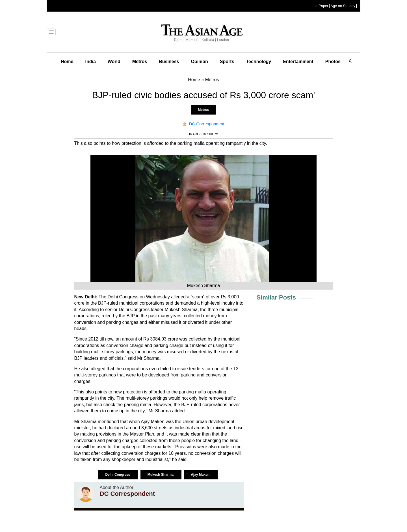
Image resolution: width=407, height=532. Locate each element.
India (90, 62)
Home (67, 62)
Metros (140, 62)
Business (169, 62)
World (114, 62)
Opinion (199, 62)
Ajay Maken (201, 475)
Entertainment (298, 62)
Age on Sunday (343, 6)
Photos (333, 62)
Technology (259, 62)
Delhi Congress (118, 475)
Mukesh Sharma (161, 475)
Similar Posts (276, 297)
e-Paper (322, 6)
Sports (227, 62)
